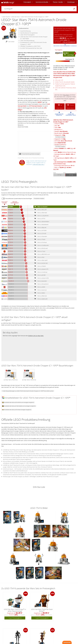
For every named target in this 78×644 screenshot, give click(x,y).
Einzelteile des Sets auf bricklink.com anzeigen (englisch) (18, 402)
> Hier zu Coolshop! (40, 272)
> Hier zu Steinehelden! (41, 222)
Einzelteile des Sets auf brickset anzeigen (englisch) (17, 410)
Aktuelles (42, 2)
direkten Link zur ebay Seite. (36, 336)
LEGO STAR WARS (40, 79)
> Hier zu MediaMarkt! (41, 225)
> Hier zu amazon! (41, 207)
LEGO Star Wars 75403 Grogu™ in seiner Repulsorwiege (15, 610)
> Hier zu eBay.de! (40, 227)
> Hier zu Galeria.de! (41, 299)
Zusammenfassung (25, 31)
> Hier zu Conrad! (40, 233)
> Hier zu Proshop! (40, 242)
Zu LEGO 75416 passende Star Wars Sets (31, 48)
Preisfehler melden (39, 198)
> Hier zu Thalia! (39, 239)
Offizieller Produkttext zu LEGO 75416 (30, 46)
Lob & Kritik (67, 642)
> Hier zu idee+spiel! (41, 260)
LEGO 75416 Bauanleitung (27, 41)
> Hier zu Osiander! (40, 236)
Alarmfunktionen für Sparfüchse (29, 33)
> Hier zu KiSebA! (40, 266)
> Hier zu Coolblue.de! (41, 245)
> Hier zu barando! (40, 281)
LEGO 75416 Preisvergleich (27, 35)
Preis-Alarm (66, 95)
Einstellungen (71, 2)
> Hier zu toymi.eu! (40, 290)
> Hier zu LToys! (39, 251)
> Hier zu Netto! (39, 293)
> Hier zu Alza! (39, 257)
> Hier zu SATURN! (40, 230)
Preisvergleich (27, 2)
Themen (58, 2)
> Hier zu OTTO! (39, 219)
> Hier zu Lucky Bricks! (41, 216)
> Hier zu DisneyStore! (41, 284)
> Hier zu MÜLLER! (40, 210)
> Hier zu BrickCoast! (41, 248)
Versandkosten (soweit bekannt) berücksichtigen (19, 198)
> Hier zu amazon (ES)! (41, 278)
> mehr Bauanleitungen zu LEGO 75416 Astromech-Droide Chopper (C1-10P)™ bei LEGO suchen (28, 391)
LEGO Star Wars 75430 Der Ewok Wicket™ (42, 610)
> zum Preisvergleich (15, 618)
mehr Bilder (10, 42)
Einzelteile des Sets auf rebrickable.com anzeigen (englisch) (19, 406)
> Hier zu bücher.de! (41, 263)
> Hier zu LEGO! (39, 287)
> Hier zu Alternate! (40, 213)
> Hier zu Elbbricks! (40, 296)
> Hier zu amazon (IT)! (41, 269)
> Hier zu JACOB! (40, 275)
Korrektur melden (60, 137)
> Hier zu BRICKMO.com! (42, 254)
